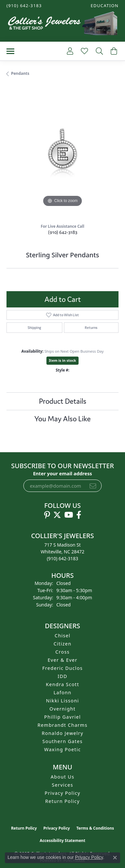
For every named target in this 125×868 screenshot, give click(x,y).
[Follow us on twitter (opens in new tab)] (57, 515)
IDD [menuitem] (63, 676)
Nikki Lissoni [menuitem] (63, 701)
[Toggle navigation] (10, 51)
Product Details (63, 401)
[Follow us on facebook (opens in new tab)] (79, 515)
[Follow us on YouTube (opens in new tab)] (69, 515)
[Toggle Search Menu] (99, 51)
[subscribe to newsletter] (93, 486)
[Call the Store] (62, 558)
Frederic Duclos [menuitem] (62, 668)
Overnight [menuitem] (62, 709)
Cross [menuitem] (62, 652)
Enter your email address (63, 473)
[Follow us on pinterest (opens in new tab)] (47, 515)
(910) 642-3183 (63, 232)
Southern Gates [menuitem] (62, 741)
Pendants (20, 73)
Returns (91, 328)
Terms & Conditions (95, 828)
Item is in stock (63, 360)
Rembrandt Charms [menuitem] (63, 725)
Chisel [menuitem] (62, 636)
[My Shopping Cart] (113, 51)
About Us (62, 777)
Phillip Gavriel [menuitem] (62, 717)
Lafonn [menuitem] (62, 692)
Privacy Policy (63, 793)
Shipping (34, 328)
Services (63, 785)
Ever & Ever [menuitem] (63, 660)
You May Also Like (62, 419)
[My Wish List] (84, 51)
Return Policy (62, 801)
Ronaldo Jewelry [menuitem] (62, 733)
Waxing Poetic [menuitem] (62, 749)
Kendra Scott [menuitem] (62, 684)
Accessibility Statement (62, 841)
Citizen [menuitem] (62, 644)
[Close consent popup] (115, 858)
